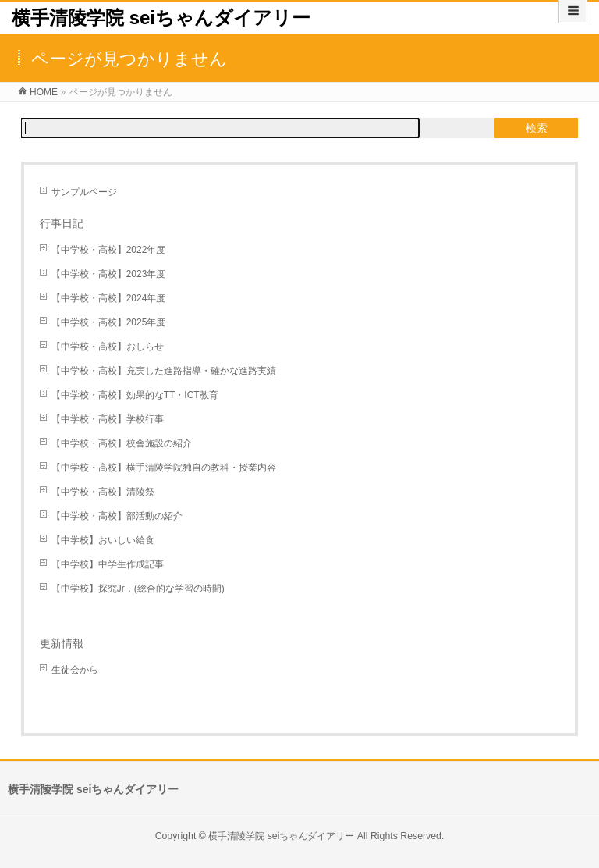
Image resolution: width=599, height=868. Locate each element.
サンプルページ (84, 192)
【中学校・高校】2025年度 (109, 322)
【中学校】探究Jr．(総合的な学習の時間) (138, 589)
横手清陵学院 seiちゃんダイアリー (161, 18)
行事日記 (62, 223)
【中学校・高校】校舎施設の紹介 (122, 443)
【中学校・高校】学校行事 (108, 419)
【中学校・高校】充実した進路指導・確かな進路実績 (164, 371)
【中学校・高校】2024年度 (109, 298)
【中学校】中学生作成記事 (108, 564)
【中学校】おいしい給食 (103, 540)
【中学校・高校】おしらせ (108, 347)
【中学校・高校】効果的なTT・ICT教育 (135, 395)
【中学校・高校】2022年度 (109, 250)
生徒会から (75, 670)
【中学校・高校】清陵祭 (103, 492)
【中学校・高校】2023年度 (109, 274)
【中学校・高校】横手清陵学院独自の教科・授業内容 (164, 468)
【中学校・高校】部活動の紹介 (117, 516)
